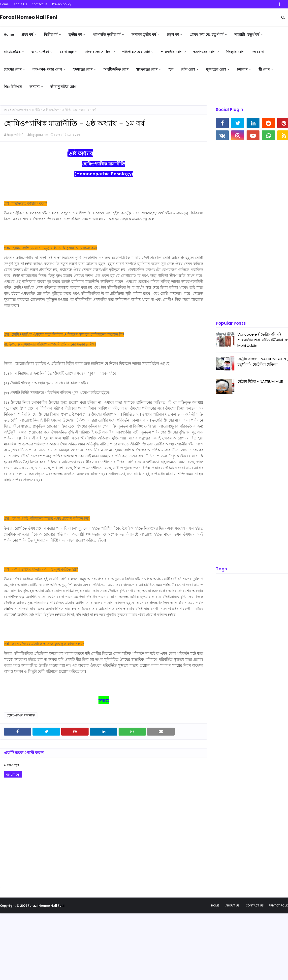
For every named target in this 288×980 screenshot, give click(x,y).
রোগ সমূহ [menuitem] (67, 52)
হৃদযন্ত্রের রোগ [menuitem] (83, 69)
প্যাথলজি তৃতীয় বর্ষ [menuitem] (107, 34)
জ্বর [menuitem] (171, 69)
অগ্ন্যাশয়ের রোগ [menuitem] (204, 52)
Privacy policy (62, 4)
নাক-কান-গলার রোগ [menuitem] (47, 69)
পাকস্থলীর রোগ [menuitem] (172, 52)
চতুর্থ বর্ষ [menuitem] (173, 34)
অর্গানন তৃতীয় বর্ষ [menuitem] (144, 34)
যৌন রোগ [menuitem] (188, 69)
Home (4, 4)
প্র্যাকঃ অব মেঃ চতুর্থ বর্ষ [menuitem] (207, 34)
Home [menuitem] (9, 34)
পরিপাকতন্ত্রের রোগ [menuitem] (136, 52)
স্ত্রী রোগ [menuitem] (264, 69)
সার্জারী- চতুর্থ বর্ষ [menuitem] (247, 34)
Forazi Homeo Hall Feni (29, 17)
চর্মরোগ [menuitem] (242, 69)
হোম (7, 110)
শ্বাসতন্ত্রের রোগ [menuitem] (147, 69)
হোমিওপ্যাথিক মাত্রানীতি (26, 110)
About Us (20, 4)
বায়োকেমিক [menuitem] (12, 52)
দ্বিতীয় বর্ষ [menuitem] (51, 34)
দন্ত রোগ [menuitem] (258, 52)
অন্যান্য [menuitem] (34, 87)
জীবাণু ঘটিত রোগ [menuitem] (63, 87)
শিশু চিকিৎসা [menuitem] (13, 87)
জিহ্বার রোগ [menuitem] (235, 52)
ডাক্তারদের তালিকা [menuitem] (98, 52)
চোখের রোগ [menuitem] (13, 69)
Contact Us (39, 4)
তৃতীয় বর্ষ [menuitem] (75, 34)
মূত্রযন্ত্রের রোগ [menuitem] (216, 69)
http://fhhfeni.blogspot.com (28, 135)
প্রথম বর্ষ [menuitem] (27, 34)
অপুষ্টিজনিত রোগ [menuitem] (116, 69)
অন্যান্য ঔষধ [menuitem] (40, 52)
